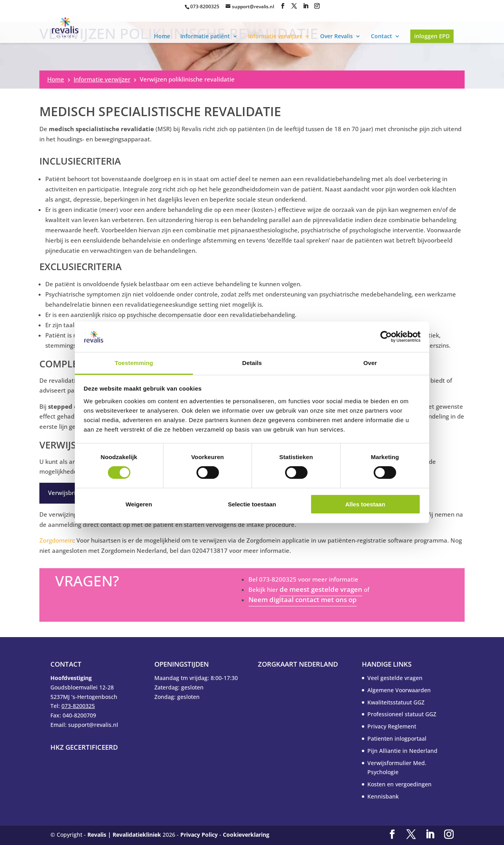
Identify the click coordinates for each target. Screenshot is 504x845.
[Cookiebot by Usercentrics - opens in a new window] (386, 337)
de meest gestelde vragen (321, 589)
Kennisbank (383, 796)
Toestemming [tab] (134, 363)
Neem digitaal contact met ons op (303, 599)
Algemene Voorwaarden (399, 690)
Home (162, 36)
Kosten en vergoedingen (399, 784)
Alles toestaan (365, 504)
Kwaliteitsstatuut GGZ (396, 702)
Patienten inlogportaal (397, 738)
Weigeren (139, 504)
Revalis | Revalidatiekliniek (124, 835)
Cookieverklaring (246, 835)
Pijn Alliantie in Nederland (402, 751)
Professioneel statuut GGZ (402, 714)
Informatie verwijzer (275, 36)
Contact (382, 36)
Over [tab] (370, 363)
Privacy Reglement (392, 726)
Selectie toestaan (252, 504)
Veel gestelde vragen (395, 678)
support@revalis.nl (253, 6)
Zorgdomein (56, 540)
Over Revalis (336, 36)
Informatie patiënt (205, 36)
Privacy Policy (199, 835)
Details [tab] (252, 363)
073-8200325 (205, 6)
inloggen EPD (432, 36)
